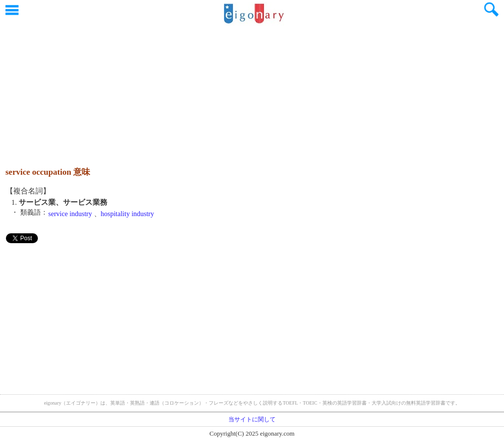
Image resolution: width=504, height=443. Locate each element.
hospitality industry (128, 214)
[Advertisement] (252, 91)
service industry (70, 214)
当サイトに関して (252, 419)
